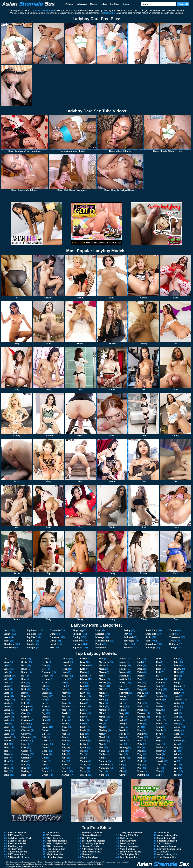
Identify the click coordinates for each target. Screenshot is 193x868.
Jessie (64, 727)
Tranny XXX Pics (129, 835)
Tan (158, 775)
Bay (6, 758)
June (64, 758)
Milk (101, 689)
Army (7, 730)
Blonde (31, 644)
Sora (158, 734)
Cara (24, 713)
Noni (122, 727)
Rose (158, 669)
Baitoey (8, 741)
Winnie (177, 737)
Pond (140, 751)
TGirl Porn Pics (55, 838)
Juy (63, 761)
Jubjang (66, 747)
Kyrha (83, 700)
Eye (44, 700)
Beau (7, 761)
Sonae (159, 724)
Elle (44, 686)
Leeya (83, 713)
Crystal (25, 758)
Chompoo (26, 737)
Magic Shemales (55, 854)
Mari (83, 768)
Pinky (140, 737)
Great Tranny (89, 838)
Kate (83, 669)
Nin (121, 703)
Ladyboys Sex (54, 852)
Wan (176, 717)
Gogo (44, 761)
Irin (63, 686)
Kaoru (65, 771)
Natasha (124, 676)
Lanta (83, 706)
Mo (101, 724)
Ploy (140, 741)
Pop (139, 765)
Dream (45, 679)
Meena (102, 672)
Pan (139, 683)
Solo (148, 641)
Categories (82, 4)
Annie (7, 713)
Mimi (102, 696)
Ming (102, 703)
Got (44, 768)
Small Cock (151, 630)
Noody (123, 734)
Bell (6, 771)
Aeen (7, 662)
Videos (104, 4)
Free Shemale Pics (56, 849)
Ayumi (8, 737)
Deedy (45, 662)
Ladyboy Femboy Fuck (20, 838)
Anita (7, 703)
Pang (140, 689)
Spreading (151, 644)
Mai (82, 754)
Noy (121, 744)
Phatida (141, 717)
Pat (139, 700)
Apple (7, 717)
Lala (82, 703)
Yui (175, 765)
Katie (83, 672)
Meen (102, 669)
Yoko (176, 754)
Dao (23, 765)
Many (83, 765)
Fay (44, 713)
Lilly (82, 717)
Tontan (177, 686)
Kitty (83, 693)
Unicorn (178, 700)
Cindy (24, 744)
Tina (176, 676)
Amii (7, 689)
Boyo (24, 696)
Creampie (55, 630)
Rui (158, 672)
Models (93, 4)
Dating (126, 4)
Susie (159, 754)
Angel (7, 700)
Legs (98, 630)
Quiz (158, 659)
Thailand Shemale (17, 833)
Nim (122, 700)
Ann (6, 706)
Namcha (103, 761)
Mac (82, 751)
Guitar (65, 659)
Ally (6, 679)
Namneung (104, 765)
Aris (6, 724)
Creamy (25, 754)
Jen (63, 717)
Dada (24, 761)
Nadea (102, 751)
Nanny (123, 665)
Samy (159, 686)
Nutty (122, 758)
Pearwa (141, 713)
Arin (7, 720)
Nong (122, 724)
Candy (25, 710)
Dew (44, 669)
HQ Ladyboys (15, 849)
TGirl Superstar (55, 846)
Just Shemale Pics (129, 857)
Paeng (140, 669)
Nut (121, 754)
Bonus (24, 686)
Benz (24, 665)
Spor (158, 737)
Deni (44, 665)
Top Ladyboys (165, 843)
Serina (159, 700)
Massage (100, 637)
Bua (23, 700)
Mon (101, 734)
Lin (82, 724)
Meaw (102, 665)
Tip (175, 679)
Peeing (127, 630)
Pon (139, 747)
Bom (24, 679)
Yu (175, 761)
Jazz (64, 710)
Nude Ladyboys (90, 857)
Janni (64, 703)
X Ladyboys (163, 852)
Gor (44, 765)
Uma (176, 696)
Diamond (46, 672)
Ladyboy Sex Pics (17, 841)
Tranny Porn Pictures (131, 852)
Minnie (103, 710)
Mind (102, 700)
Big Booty (32, 630)
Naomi (123, 669)
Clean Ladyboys (55, 857)
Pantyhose (101, 648)
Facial (53, 644)
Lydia (83, 744)
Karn (83, 662)
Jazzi (64, 713)
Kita (82, 689)
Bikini (30, 641)
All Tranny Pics (16, 835)
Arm (7, 727)
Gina (44, 747)
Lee (82, 710)
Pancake (142, 686)
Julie (64, 754)
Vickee (177, 703)
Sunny (159, 751)
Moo (101, 744)
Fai (43, 703)
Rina (158, 665)
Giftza (45, 741)
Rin (158, 662)
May (101, 659)
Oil (121, 768)
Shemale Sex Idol (91, 846)
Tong (176, 683)
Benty (24, 662)
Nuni (122, 751)
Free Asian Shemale (57, 841)
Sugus (159, 744)
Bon (23, 683)
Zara (176, 775)
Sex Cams (115, 4)
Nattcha (123, 679)
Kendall (84, 676)
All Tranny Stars (16, 854)
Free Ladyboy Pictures (94, 841)
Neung (123, 696)
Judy (64, 751)
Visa (176, 710)
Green (45, 775)
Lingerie (100, 634)
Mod (101, 727)
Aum (7, 734)
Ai (5, 665)
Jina (64, 734)
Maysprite (104, 662)
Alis (6, 672)
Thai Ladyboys (16, 846)
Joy (63, 744)
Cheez (24, 727)
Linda (83, 727)
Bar (6, 751)
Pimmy (141, 734)
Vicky (177, 706)
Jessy (64, 730)
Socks (148, 637)
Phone (140, 720)
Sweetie (160, 761)
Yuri (176, 771)
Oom (140, 665)
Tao (176, 659)
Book (24, 689)
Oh (121, 765)
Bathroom (9, 648)
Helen (64, 669)
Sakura (160, 679)
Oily (122, 771)
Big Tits (31, 637)
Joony (65, 741)
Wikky (177, 730)
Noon (122, 741)
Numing (123, 747)
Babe (7, 641)
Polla (140, 744)
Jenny (65, 720)
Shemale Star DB (166, 838)
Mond (102, 737)
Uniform (173, 644)
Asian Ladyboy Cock (57, 843)
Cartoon (25, 720)
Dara (24, 768)
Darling (25, 771)
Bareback (9, 644)
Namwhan (104, 768)
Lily (82, 720)
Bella (7, 775)
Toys (171, 641)
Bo (23, 676)
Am (6, 683)
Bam (7, 747)
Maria (83, 771)
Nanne (123, 662)
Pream (141, 771)
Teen (171, 634)
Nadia (102, 754)
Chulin (25, 741)
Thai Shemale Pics (167, 857)
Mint (101, 713)
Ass (6, 637)
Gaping (77, 637)
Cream (25, 751)
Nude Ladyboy (127, 849)
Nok (122, 720)
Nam (101, 758)
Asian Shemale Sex (25, 867)
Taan (158, 765)
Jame (64, 700)
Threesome (175, 637)
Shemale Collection (167, 841)
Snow (159, 710)
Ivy (63, 689)
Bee (6, 765)
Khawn (84, 679)
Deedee (45, 659)
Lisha (83, 737)
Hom (64, 672)
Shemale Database (91, 835)
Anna (7, 710)
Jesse (64, 724)
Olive (122, 775)
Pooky (140, 761)
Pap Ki (141, 693)
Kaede (65, 765)
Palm (140, 672)
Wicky (177, 727)
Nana (102, 775)
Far (44, 710)
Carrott (25, 717)
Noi (121, 717)
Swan (159, 758)
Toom (177, 689)
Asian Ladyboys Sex (167, 854)
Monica (103, 741)
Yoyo (176, 758)
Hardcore (78, 644)
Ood (140, 662)
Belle (24, 659)
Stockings (150, 648)
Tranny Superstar (129, 846)
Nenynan (124, 693)
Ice (63, 683)
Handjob (77, 641)
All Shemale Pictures (18, 857)
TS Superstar (53, 835)
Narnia (123, 672)
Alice (7, 669)
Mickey (103, 683)
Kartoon (84, 665)
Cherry (25, 734)
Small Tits (151, 634)
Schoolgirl (129, 641)
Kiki (82, 683)
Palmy (141, 676)
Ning (122, 706)
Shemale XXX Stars (92, 833)
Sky (158, 703)
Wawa (177, 720)
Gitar (44, 751)
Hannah (66, 665)
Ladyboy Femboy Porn (169, 849)
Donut (45, 676)
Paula (140, 706)
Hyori (64, 679)
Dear (24, 775)
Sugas (159, 741)
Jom (64, 737)
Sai (158, 676)
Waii (176, 713)
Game (45, 730)
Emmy (45, 696)
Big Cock (32, 634)
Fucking (77, 634)
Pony (140, 754)
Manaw (84, 761)
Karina (65, 775)
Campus (25, 706)
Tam (158, 771)
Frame (45, 727)
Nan (101, 771)
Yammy (178, 741)
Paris (140, 696)
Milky (102, 693)
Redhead (128, 637)
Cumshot (54, 637)
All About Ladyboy (17, 852)
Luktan (84, 741)
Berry (24, 669)
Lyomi (83, 747)
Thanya (178, 669)
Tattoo (172, 630)
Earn (44, 683)
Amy (7, 696)
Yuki (176, 768)
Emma (45, 693)
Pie (139, 727)
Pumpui (141, 775)
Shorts (127, 644)
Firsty (45, 724)
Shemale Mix (164, 833)
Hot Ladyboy (127, 838)
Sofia (158, 717)
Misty (102, 720)
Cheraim (26, 730)
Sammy (160, 683)
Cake (24, 703)
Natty (122, 683)
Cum (52, 634)
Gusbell (65, 662)
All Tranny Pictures (92, 849)
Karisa (84, 659)
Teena (177, 665)
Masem (84, 775)
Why (176, 724)
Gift (44, 737)
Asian (7, 634)
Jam (64, 696)
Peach (140, 710)
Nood (122, 730)
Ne (121, 686)
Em (43, 689)
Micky (102, 686)
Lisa (82, 734)
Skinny (127, 648)
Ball (6, 744)
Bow (23, 693)
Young (172, 648)
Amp (7, 693)
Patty (140, 703)
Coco (24, 747)
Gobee (45, 754)
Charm (25, 724)
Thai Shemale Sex (17, 843)
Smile (159, 706)
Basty (7, 754)
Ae (6, 659)
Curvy (53, 641)
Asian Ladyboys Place (93, 843)
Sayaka (160, 696)
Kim (82, 686)
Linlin (83, 730)
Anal (7, 630)
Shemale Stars (89, 854)
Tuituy (177, 693)
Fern (44, 717)
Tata (176, 662)
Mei (101, 676)
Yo (175, 751)
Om (139, 659)
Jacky (64, 693)
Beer (7, 768)
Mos (101, 747)
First (44, 720)
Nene (122, 689)
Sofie (158, 720)
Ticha (177, 672)
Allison (8, 676)
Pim (139, 730)
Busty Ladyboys (128, 841)
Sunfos (159, 747)
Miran (102, 717)
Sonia (159, 727)
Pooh (140, 758)
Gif (43, 734)
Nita (122, 710)
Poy (139, 768)
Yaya (176, 744)
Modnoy (103, 730)
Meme (102, 679)
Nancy (123, 659)
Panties (99, 644)
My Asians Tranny (167, 846)
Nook (122, 737)
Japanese (77, 648)
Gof (44, 758)
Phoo (140, 724)
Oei (121, 761)
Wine (176, 734)
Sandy (159, 689)
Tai (158, 768)
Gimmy (46, 744)
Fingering (78, 630)
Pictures (69, 4)
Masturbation (102, 641)
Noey (122, 713)
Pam (140, 679)
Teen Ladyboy (127, 843)
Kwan (83, 696)
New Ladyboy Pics (129, 854)
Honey (65, 676)
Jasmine (66, 706)
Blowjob (31, 648)
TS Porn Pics (53, 833)
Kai (63, 768)
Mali (82, 758)
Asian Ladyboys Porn (168, 835)
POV (126, 634)
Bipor (24, 672)
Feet (52, 648)
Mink (102, 706)
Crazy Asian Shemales (131, 833)
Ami (6, 686)
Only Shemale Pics (91, 852)
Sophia (159, 730)
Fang (44, 706)
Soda (158, 713)
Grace (45, 771)
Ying (176, 747)
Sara (158, 693)
